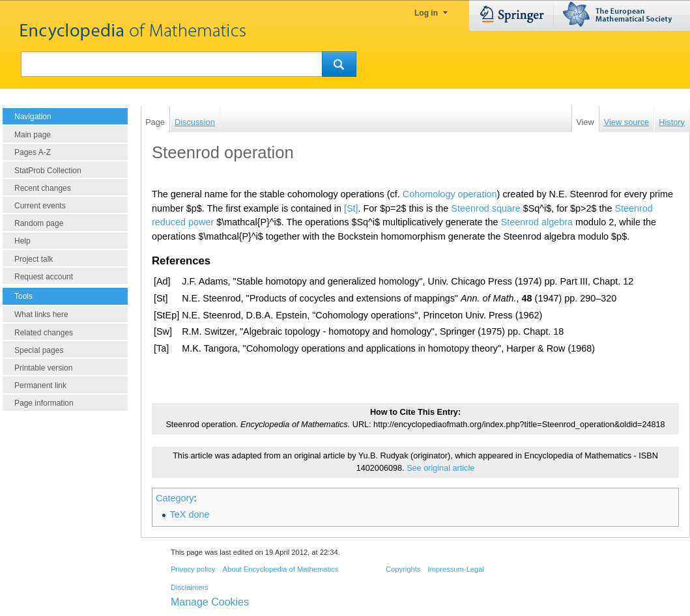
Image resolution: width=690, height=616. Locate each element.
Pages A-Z (33, 152)
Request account (44, 277)
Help (22, 241)
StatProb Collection (48, 171)
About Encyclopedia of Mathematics (280, 569)
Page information (44, 403)
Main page (33, 135)
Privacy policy (193, 569)
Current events (40, 206)
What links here (41, 315)
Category (175, 498)
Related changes (44, 333)
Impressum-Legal (456, 569)
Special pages (39, 350)
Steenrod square (485, 208)
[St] (351, 208)
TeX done (190, 514)
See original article (440, 468)
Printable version (43, 368)
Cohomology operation (450, 194)
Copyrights (403, 569)
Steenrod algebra (537, 222)
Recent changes (43, 188)
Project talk (34, 259)
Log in (426, 13)
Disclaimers (190, 587)
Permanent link (40, 385)
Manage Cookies (210, 602)
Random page (39, 223)
